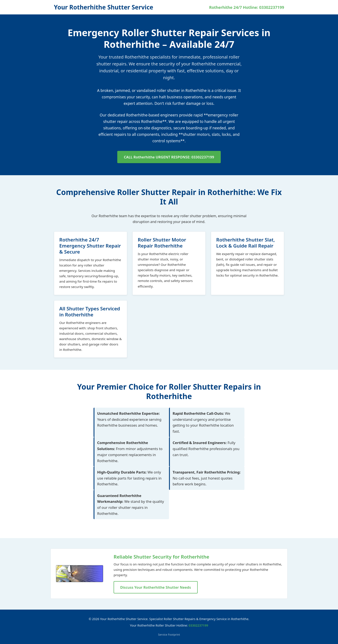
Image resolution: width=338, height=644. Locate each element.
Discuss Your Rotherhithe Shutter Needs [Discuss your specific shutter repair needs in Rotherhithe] (156, 587)
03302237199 (198, 625)
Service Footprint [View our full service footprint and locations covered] (169, 635)
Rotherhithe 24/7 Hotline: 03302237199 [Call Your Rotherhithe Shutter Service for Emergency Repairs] (247, 7)
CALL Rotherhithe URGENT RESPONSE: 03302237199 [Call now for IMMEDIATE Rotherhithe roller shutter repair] (169, 157)
